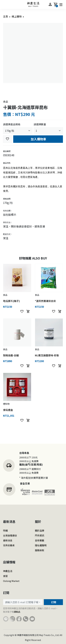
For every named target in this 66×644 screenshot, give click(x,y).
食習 (5, 576)
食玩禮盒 (8, 410)
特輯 (5, 530)
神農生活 (8, 571)
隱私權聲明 (41, 545)
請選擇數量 (40, 124)
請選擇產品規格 (12, 124)
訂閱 (53, 602)
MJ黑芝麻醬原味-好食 (47, 355)
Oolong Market (11, 581)
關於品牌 (40, 530)
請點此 (17, 612)
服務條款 (40, 550)
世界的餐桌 (9, 545)
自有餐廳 (40, 540)
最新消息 (8, 540)
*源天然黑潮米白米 (45, 301)
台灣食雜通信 (10, 535)
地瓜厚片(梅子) (11, 301)
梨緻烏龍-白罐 (11, 355)
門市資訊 (40, 535)
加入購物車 (38, 139)
